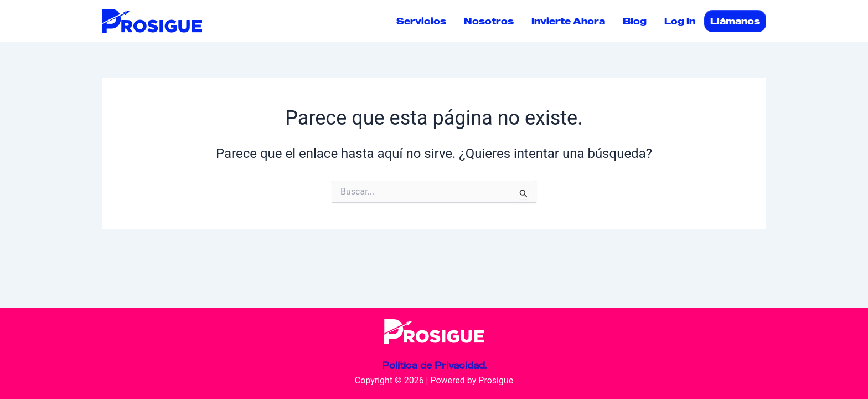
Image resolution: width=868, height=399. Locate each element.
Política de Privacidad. (434, 365)
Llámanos (735, 21)
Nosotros (489, 21)
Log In (680, 21)
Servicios (421, 21)
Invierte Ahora (568, 21)
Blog (635, 21)
